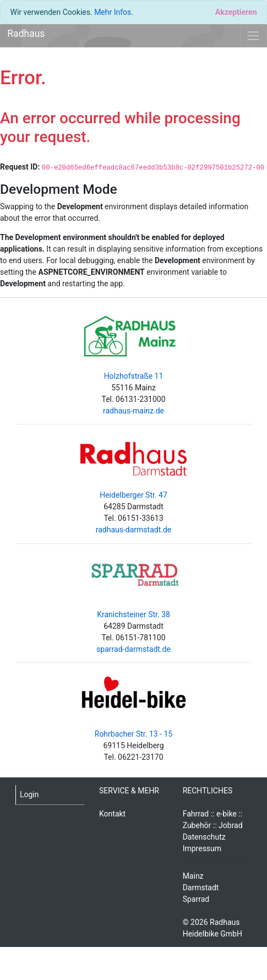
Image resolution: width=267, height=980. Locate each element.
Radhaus (26, 34)
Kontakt (112, 814)
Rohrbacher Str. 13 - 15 (133, 734)
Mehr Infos (113, 12)
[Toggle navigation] (254, 36)
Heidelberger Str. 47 (133, 495)
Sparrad (196, 899)
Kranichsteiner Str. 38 (133, 614)
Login (29, 794)
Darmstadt (201, 888)
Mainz (193, 876)
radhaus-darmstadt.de (134, 530)
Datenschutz (204, 837)
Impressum (202, 848)
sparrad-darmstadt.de (133, 649)
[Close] (236, 12)
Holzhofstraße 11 (134, 376)
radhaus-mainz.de (133, 411)
